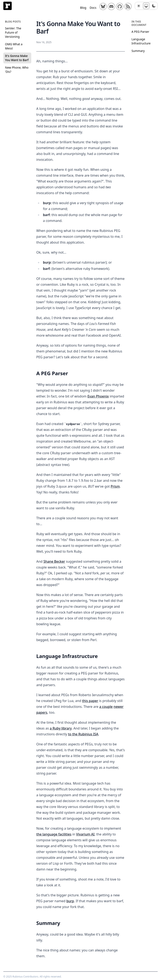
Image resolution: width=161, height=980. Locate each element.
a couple (106, 707)
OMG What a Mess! (14, 46)
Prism (115, 486)
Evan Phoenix (98, 396)
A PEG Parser (140, 32)
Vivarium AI (85, 834)
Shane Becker (54, 561)
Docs (93, 8)
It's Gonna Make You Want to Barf (17, 58)
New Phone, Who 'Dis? (17, 70)
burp (70, 901)
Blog (83, 8)
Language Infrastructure (141, 41)
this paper (90, 701)
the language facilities (54, 834)
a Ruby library (61, 728)
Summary (138, 51)
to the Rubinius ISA (83, 734)
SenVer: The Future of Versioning (13, 32)
